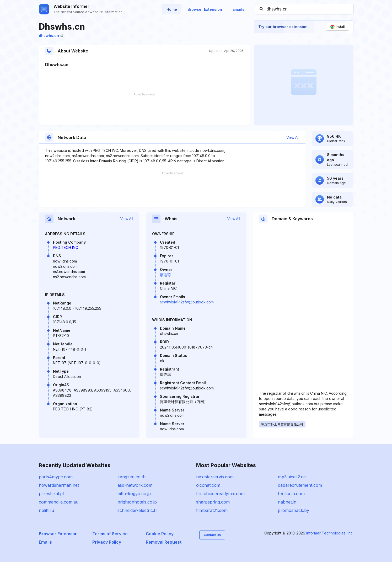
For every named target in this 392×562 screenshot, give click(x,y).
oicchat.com (208, 485)
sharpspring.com (213, 502)
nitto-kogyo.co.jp (134, 494)
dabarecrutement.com (300, 485)
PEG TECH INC (66, 247)
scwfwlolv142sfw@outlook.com (187, 302)
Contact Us (212, 535)
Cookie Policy (160, 534)
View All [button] (293, 137)
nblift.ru (46, 510)
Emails (238, 9)
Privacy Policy (107, 542)
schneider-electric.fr (137, 510)
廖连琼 (165, 275)
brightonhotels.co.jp (137, 502)
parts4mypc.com (56, 477)
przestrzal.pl (51, 494)
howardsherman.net (59, 485)
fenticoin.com (291, 494)
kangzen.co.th (131, 477)
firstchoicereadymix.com (220, 494)
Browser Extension (205, 9)
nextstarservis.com (215, 477)
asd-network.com (135, 485)
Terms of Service (110, 534)
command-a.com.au (59, 502)
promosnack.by (294, 510)
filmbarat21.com (212, 510)
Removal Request (164, 542)
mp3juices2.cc (292, 477)
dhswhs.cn (51, 36)
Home (172, 9)
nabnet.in (287, 502)
